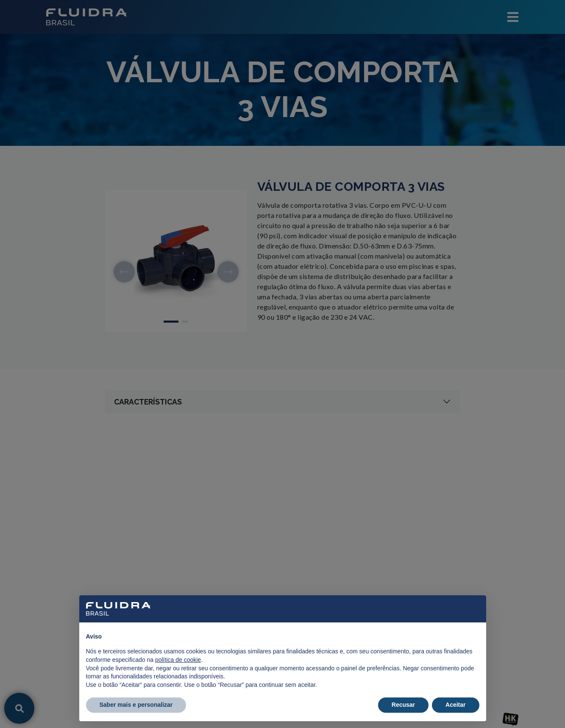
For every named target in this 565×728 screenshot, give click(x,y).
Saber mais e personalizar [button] (136, 705)
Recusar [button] (403, 705)
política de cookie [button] (178, 660)
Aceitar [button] (455, 705)
